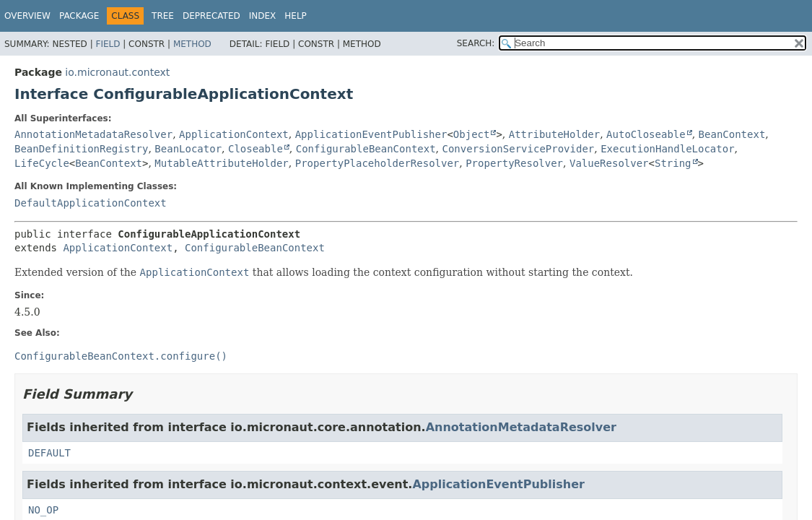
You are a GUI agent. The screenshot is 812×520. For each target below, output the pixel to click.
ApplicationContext (234, 134)
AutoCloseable (646, 134)
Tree (163, 16)
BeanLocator (188, 149)
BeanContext (732, 134)
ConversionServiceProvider (519, 149)
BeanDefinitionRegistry (81, 149)
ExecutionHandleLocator (667, 149)
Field (108, 44)
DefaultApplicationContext (91, 203)
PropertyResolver (514, 163)
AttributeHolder (554, 134)
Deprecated (211, 16)
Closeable (256, 149)
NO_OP (43, 510)
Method (192, 44)
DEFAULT (49, 453)
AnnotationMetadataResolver (93, 134)
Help (296, 16)
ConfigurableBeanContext (366, 149)
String (673, 163)
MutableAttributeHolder (221, 163)
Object (472, 134)
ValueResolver (609, 163)
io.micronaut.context (117, 72)
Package (79, 16)
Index (263, 16)
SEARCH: (476, 43)
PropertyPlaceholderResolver (377, 163)
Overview (27, 16)
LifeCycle (42, 163)
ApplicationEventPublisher (371, 134)
